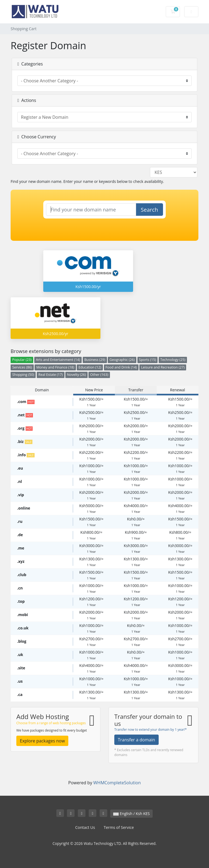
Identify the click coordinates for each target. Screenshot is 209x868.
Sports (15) (148, 360)
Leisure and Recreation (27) (163, 367)
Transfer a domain (136, 740)
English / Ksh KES (131, 814)
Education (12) (90, 367)
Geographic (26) (122, 360)
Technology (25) (173, 360)
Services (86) (22, 367)
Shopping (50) (23, 375)
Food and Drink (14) (121, 367)
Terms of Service (119, 827)
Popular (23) (22, 360)
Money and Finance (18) (55, 367)
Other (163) (99, 375)
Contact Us (85, 827)
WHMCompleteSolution (117, 783)
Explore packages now (42, 741)
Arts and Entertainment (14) (58, 360)
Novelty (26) (76, 375)
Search (149, 210)
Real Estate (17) (50, 375)
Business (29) (95, 360)
